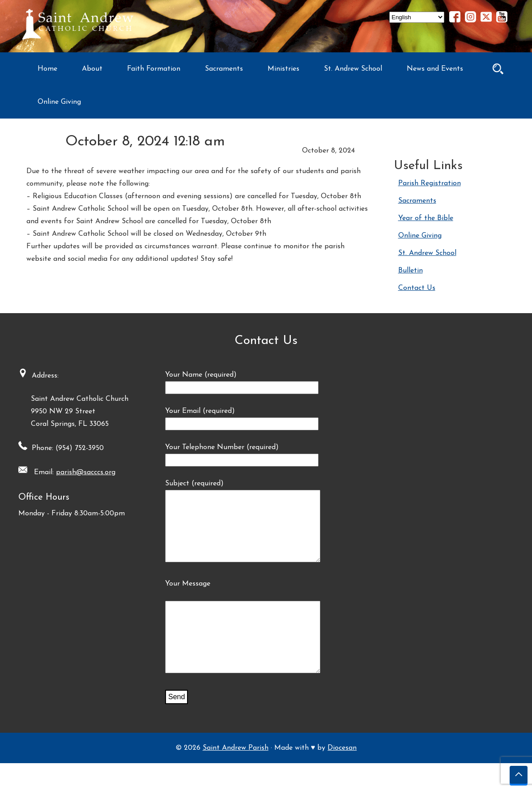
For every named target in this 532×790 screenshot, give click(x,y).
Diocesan (342, 775)
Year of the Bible (426, 218)
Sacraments (224, 69)
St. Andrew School (353, 69)
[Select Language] (417, 17)
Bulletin (411, 271)
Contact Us (417, 288)
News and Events (435, 69)
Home (47, 69)
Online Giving (59, 102)
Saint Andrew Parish (236, 775)
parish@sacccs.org (83, 472)
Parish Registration (430, 183)
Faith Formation (154, 69)
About (92, 69)
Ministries (283, 69)
